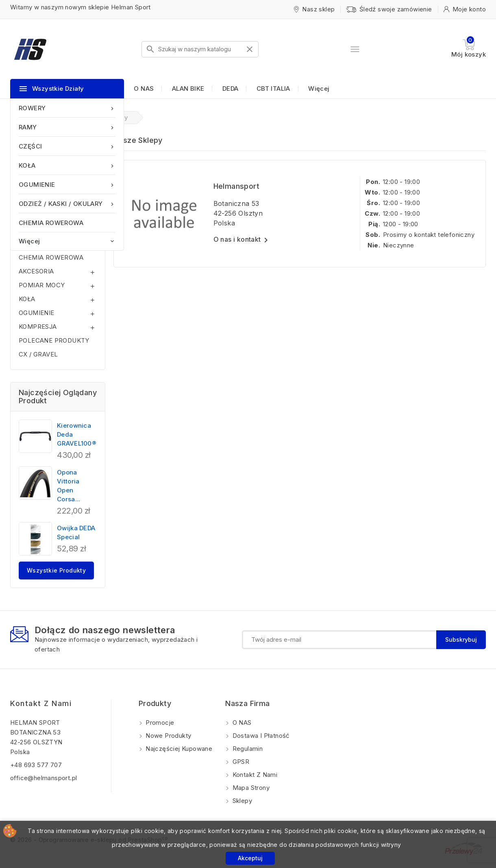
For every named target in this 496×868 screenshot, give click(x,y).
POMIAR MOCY (42, 285)
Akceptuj (250, 858)
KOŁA (67, 165)
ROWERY (67, 108)
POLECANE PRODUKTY (54, 340)
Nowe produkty (168, 736)
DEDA (231, 89)
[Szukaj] (200, 49)
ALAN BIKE (188, 89)
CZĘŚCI (67, 146)
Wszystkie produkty (56, 570)
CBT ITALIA (273, 89)
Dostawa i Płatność (260, 736)
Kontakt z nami (41, 703)
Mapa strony (250, 788)
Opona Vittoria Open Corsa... (69, 486)
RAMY (67, 127)
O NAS (144, 89)
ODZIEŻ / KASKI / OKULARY (67, 204)
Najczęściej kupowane (178, 749)
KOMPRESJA (38, 327)
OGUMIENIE (67, 185)
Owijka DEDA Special (76, 532)
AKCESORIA (36, 271)
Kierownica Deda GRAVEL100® (77, 434)
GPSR (240, 762)
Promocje (159, 723)
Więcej (319, 89)
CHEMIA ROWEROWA (51, 223)
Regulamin (247, 749)
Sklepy (241, 801)
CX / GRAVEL (38, 354)
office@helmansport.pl (44, 778)
